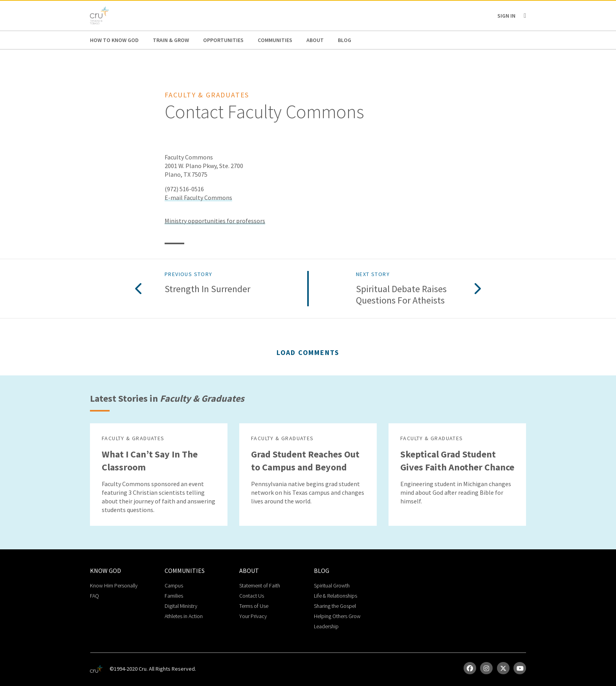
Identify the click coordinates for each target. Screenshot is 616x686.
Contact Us (252, 596)
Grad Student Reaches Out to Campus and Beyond (305, 461)
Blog (345, 40)
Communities (275, 40)
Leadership (326, 626)
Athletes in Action (184, 616)
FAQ (94, 596)
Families (174, 596)
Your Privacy (253, 616)
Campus (174, 585)
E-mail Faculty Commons (198, 198)
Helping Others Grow (337, 616)
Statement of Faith (260, 585)
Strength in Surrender (207, 289)
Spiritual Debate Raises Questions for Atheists (401, 295)
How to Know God (114, 40)
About (315, 40)
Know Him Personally (114, 585)
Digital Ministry (181, 606)
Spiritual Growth (332, 585)
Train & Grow (171, 40)
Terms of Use (254, 606)
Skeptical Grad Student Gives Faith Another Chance (457, 461)
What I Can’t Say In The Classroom (150, 461)
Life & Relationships (335, 596)
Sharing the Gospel (335, 606)
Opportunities (223, 40)
